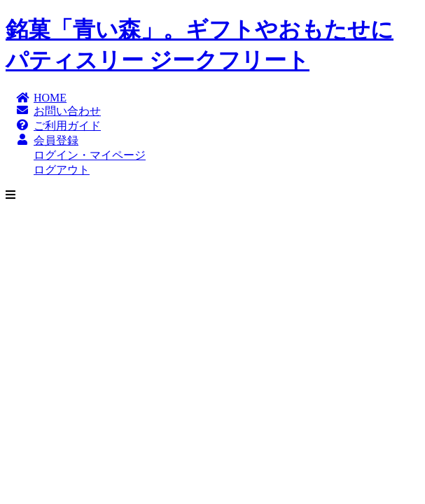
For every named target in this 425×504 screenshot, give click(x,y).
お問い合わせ (67, 111)
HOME (50, 98)
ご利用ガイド (67, 126)
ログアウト (62, 170)
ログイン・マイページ (90, 155)
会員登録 (56, 140)
